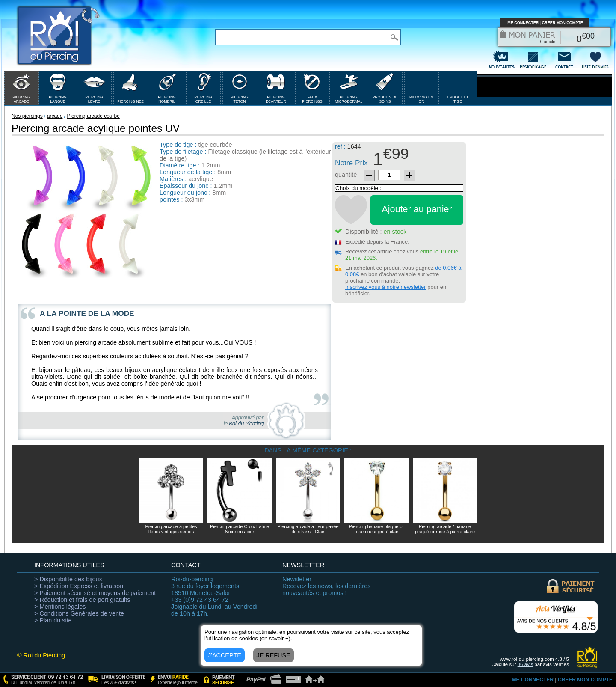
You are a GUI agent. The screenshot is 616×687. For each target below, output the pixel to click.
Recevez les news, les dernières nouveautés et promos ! (326, 586)
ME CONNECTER (523, 23)
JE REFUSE (274, 655)
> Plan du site (53, 620)
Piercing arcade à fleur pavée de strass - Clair (308, 529)
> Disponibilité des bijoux (68, 579)
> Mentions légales (60, 607)
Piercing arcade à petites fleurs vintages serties (171, 529)
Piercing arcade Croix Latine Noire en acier (240, 529)
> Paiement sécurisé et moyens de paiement (95, 593)
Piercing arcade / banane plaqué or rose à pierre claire (445, 529)
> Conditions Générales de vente (79, 613)
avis (526, 664)
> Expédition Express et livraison (79, 586)
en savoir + (275, 638)
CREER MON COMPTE (563, 23)
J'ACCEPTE (225, 655)
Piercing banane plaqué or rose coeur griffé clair (376, 529)
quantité (346, 175)
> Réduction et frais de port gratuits (82, 600)
